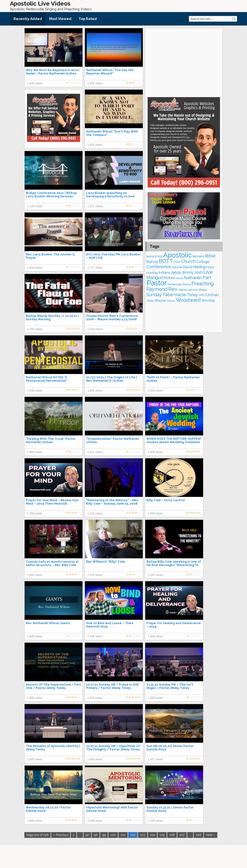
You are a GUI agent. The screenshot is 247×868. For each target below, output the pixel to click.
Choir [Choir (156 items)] (177, 262)
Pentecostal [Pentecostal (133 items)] (175, 284)
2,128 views (35, 206)
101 (123, 835)
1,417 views (155, 759)
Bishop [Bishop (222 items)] (152, 262)
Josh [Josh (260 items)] (198, 272)
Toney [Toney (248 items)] (192, 295)
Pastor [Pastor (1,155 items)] (157, 283)
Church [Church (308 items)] (188, 261)
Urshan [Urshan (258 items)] (213, 295)
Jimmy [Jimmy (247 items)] (188, 272)
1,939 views (35, 391)
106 (172, 835)
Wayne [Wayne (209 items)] (160, 300)
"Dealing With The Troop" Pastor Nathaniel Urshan (51, 441)
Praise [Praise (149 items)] (187, 284)
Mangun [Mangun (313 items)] (155, 277)
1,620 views (95, 145)
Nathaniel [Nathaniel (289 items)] (193, 278)
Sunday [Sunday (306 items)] (154, 295)
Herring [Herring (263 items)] (199, 267)
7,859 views (155, 636)
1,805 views (35, 698)
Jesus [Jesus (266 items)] (176, 272)
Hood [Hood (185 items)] (210, 267)
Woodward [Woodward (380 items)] (188, 300)
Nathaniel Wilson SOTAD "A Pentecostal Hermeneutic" (47, 379)
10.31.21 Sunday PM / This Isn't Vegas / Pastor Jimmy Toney (170, 686)
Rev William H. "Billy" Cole (106, 562)
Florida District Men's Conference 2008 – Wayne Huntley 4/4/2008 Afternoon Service (112, 319)
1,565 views (155, 698)
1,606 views (35, 636)
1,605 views (155, 391)
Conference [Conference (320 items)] (159, 267)
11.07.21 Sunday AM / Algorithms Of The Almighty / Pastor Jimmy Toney (113, 748)
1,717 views (95, 268)
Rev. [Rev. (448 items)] (173, 289)
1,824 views (95, 514)
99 (104, 835)
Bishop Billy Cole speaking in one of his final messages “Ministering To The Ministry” (174, 565)
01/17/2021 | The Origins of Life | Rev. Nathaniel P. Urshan (112, 379)
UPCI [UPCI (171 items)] (202, 295)
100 (113, 835)
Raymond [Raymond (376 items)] (157, 289)
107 (182, 835)
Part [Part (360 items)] (207, 277)
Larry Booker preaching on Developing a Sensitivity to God (110, 195)
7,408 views (155, 452)
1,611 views (95, 452)
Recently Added (28, 19)
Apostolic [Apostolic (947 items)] (177, 255)
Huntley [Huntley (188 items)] (152, 273)
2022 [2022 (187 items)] (159, 256)
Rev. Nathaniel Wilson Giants (48, 623)
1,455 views (95, 83)
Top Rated (88, 19)
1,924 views (95, 698)
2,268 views (95, 821)
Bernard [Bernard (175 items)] (198, 256)
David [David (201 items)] (188, 267)
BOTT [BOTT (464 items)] (166, 261)
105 (162, 835)
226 (199, 835)
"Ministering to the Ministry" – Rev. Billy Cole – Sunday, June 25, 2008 (112, 502)
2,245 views (155, 575)
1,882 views (35, 575)
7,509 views (95, 636)
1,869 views (35, 452)
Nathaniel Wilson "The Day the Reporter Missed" (110, 72)
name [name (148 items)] (179, 278)
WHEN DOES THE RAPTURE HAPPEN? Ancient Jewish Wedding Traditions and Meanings (174, 442)
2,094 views (35, 329)
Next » (211, 835)
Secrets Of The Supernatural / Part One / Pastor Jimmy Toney (53, 686)
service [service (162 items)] (193, 290)
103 (143, 835)
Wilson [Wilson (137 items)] (171, 301)
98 (96, 835)
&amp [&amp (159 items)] (150, 256)
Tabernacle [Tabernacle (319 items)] (174, 295)
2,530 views (95, 575)
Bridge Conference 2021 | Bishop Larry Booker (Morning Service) (51, 195)
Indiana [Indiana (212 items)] (164, 272)
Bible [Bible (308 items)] (210, 256)
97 (87, 835)
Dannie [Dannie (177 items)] (177, 267)
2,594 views (35, 514)
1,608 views (35, 821)
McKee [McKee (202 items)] (169, 278)
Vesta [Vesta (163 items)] (150, 301)
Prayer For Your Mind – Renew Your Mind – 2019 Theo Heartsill (52, 502)
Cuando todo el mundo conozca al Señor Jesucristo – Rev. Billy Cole (52, 563)
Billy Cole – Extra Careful (166, 500)
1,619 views (35, 268)
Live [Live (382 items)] (208, 272)
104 (152, 835)
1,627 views (95, 206)
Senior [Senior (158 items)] (183, 290)
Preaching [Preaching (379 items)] (203, 284)
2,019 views (95, 329)
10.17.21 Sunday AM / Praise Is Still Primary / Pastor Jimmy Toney (112, 686)
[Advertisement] (184, 62)
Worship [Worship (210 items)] (208, 300)
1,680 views (95, 759)
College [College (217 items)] (203, 262)
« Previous (61, 835)
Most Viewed (60, 19)
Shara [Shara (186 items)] (202, 290)
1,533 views (155, 514)
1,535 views (155, 821)
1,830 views (35, 83)
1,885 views (35, 759)
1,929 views (95, 391)
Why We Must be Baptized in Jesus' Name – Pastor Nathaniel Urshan (53, 72)
